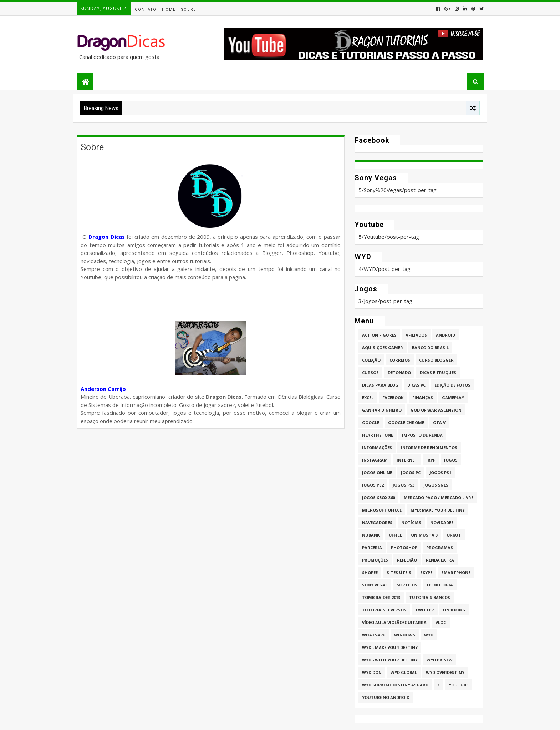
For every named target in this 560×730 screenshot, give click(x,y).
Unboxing (454, 610)
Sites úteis (399, 572)
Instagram (375, 460)
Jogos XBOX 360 (378, 497)
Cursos (370, 372)
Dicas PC (416, 385)
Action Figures (379, 335)
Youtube (459, 685)
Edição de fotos (452, 385)
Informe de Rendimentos (429, 447)
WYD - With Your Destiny (390, 660)
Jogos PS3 (404, 485)
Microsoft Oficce (382, 510)
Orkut (454, 535)
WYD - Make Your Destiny (390, 647)
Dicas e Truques (438, 372)
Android (446, 335)
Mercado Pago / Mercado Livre (439, 497)
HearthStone (378, 435)
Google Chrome (406, 422)
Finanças (423, 397)
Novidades (442, 522)
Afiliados (416, 335)
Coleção (371, 360)
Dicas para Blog (380, 385)
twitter (425, 610)
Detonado (399, 372)
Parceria (372, 547)
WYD (429, 635)
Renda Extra (440, 560)
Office (395, 535)
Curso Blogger (436, 360)
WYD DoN (372, 672)
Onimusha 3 (424, 535)
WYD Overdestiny (445, 672)
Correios (400, 360)
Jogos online (377, 472)
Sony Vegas (375, 585)
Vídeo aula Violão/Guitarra (394, 622)
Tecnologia (440, 585)
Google (371, 422)
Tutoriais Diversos (384, 610)
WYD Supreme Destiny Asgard (395, 685)
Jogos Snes (436, 485)
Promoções (375, 560)
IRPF (431, 460)
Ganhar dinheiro (382, 410)
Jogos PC (411, 472)
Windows (405, 635)
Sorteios (407, 585)
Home (169, 9)
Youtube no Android (386, 697)
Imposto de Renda (422, 435)
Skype (426, 572)
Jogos (451, 460)
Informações (377, 447)
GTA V (439, 422)
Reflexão (407, 560)
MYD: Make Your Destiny (438, 510)
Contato (146, 9)
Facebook (393, 397)
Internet (407, 460)
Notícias (411, 522)
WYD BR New (440, 660)
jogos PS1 (440, 472)
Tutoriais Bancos (430, 597)
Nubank (371, 535)
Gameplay (453, 397)
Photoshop (404, 547)
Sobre (189, 9)
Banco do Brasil (430, 348)
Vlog (441, 622)
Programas (440, 547)
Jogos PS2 (373, 485)
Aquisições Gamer (383, 348)
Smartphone (456, 572)
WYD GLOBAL (404, 672)
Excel (368, 397)
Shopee (370, 572)
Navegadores (377, 522)
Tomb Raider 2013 (381, 597)
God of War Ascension (436, 410)
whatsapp (374, 635)
